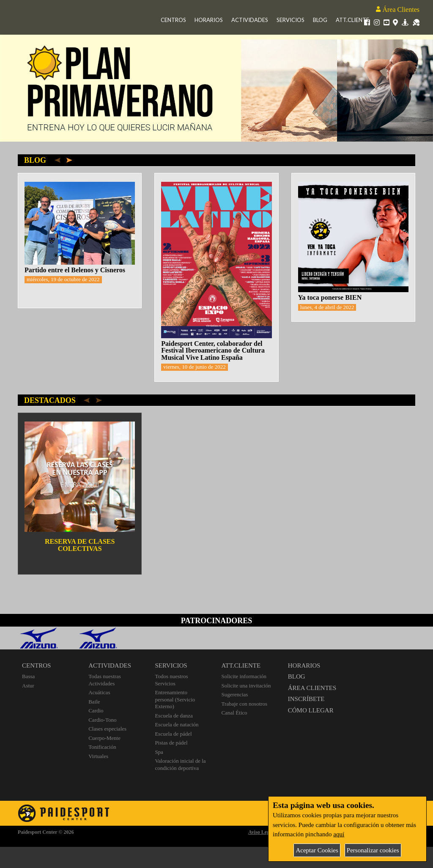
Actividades (250, 20)
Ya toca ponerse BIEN (330, 297)
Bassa (28, 676)
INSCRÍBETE (306, 699)
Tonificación (102, 747)
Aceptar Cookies (317, 850)
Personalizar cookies (373, 850)
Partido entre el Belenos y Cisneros (75, 270)
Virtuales (98, 756)
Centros (173, 20)
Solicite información (244, 676)
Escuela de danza (174, 716)
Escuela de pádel (173, 734)
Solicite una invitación (246, 686)
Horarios (209, 20)
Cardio (96, 711)
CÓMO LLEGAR (311, 710)
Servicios (290, 20)
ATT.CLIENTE (241, 665)
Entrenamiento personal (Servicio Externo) (175, 699)
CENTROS (36, 665)
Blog (320, 20)
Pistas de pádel (171, 743)
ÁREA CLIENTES (312, 688)
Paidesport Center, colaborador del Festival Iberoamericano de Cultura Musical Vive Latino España (213, 350)
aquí (339, 834)
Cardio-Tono (102, 720)
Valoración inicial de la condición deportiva (180, 764)
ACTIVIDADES (110, 665)
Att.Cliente (352, 20)
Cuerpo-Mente (104, 738)
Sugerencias (235, 694)
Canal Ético (234, 713)
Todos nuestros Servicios (171, 680)
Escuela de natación (177, 724)
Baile (94, 702)
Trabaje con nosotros (245, 704)
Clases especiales (107, 729)
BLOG (297, 676)
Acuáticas (99, 692)
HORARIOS (304, 665)
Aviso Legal (261, 832)
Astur (28, 686)
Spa (159, 752)
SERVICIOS (171, 665)
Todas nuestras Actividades (105, 680)
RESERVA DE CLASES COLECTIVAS (80, 545)
